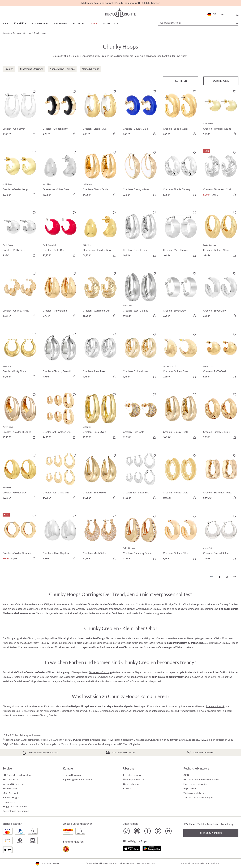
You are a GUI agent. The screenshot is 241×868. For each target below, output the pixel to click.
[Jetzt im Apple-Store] (131, 848)
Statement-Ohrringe (100, 672)
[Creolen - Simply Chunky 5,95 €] (221, 416)
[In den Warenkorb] (34, 134)
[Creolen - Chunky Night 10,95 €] (20, 295)
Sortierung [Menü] (221, 81)
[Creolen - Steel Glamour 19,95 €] (141, 295)
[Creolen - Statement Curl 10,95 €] (100, 295)
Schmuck (20, 23)
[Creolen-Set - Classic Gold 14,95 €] (60, 477)
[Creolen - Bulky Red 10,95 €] (60, 235)
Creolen (80, 609)
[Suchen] (237, 23)
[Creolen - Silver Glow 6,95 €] (221, 295)
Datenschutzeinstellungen (198, 797)
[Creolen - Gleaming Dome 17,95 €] (141, 538)
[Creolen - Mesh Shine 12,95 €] (100, 538)
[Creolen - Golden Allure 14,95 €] (221, 235)
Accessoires (40, 23)
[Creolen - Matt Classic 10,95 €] (181, 235)
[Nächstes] (235, 577)
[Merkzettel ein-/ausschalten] (34, 92)
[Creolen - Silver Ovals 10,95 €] (141, 235)
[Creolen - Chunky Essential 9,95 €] (60, 356)
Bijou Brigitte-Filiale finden (78, 779)
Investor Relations (133, 775)
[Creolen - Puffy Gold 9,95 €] (221, 356)
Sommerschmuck (215, 706)
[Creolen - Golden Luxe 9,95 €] (141, 356)
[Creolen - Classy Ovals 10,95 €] (181, 416)
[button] (222, 14)
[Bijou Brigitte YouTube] (168, 831)
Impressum (190, 788)
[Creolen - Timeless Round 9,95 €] (221, 113)
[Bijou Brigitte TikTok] (127, 831)
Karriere (128, 788)
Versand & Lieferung (14, 784)
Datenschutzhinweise (195, 784)
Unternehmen (131, 784)
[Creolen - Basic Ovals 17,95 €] (100, 416)
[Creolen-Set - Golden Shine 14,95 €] (60, 416)
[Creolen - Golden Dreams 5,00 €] (20, 538)
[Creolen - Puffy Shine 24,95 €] (20, 356)
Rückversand (10, 788)
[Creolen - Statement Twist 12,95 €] (221, 477)
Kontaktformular (72, 775)
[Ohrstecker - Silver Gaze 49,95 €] (60, 174)
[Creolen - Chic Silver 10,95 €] (20, 113)
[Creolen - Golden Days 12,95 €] (181, 356)
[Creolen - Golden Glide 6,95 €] (181, 538)
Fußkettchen (28, 711)
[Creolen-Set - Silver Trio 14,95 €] (141, 477)
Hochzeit (79, 23)
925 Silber (60, 23)
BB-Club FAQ (10, 779)
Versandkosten (129, 863)
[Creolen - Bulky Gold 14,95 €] (100, 477)
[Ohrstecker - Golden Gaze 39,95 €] (100, 235)
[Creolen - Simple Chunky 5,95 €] (181, 174)
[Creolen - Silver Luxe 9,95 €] (100, 356)
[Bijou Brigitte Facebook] (148, 831)
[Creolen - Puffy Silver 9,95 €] (20, 235)
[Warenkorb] (237, 14)
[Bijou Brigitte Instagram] (137, 831)
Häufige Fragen (11, 797)
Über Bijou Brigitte (133, 779)
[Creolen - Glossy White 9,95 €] (141, 174)
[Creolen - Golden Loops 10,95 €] (20, 174)
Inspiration (110, 23)
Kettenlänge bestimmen (16, 811)
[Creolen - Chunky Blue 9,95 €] (141, 113)
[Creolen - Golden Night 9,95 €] (60, 113)
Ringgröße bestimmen (15, 806)
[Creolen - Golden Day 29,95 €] (20, 477)
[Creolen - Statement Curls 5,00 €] (221, 174)
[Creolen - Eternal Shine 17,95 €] (221, 538)
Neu (5, 23)
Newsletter (9, 802)
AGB (186, 775)
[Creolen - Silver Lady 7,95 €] (181, 295)
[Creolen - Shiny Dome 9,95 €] (60, 295)
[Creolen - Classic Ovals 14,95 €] (100, 174)
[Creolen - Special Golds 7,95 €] (181, 113)
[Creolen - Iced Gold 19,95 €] (141, 416)
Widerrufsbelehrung (195, 793)
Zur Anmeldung (211, 833)
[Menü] (181, 81)
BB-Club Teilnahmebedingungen (201, 779)
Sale (94, 23)
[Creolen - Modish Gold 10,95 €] (181, 477)
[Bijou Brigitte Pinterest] (158, 831)
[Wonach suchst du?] (198, 23)
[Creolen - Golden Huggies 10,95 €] (20, 416)
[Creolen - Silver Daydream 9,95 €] (60, 538)
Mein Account (10, 793)
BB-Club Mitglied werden (17, 775)
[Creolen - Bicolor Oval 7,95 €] (100, 113)
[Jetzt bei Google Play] (152, 848)
